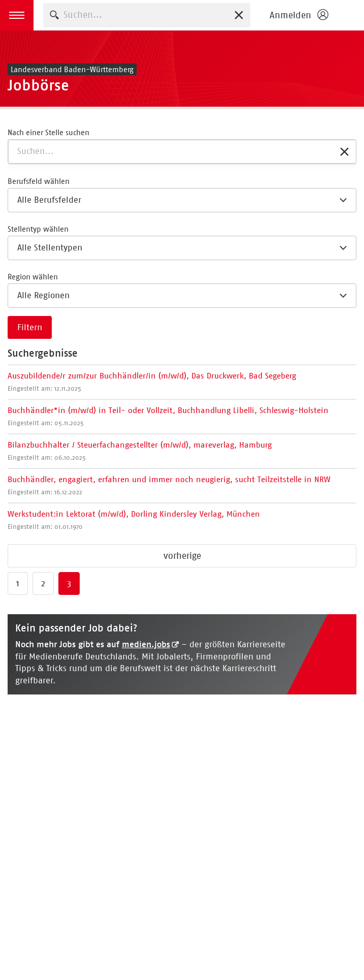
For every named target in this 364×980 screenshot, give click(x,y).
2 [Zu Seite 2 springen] (43, 583)
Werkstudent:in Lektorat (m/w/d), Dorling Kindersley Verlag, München (134, 520)
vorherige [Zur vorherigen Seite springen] (182, 556)
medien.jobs (146, 644)
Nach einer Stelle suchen (48, 132)
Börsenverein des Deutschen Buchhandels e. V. (349, 15)
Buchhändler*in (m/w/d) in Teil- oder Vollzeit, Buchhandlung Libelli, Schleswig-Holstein (168, 416)
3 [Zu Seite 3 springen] (69, 583)
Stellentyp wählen (38, 229)
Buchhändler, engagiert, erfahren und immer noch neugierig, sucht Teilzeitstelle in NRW (169, 485)
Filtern (30, 327)
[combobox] (147, 15)
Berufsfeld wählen (39, 181)
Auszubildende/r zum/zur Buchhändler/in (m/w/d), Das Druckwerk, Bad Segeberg (152, 382)
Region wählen (33, 277)
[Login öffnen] (299, 15)
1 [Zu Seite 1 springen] (18, 583)
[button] (17, 15)
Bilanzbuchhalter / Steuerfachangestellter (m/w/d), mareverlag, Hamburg (140, 451)
